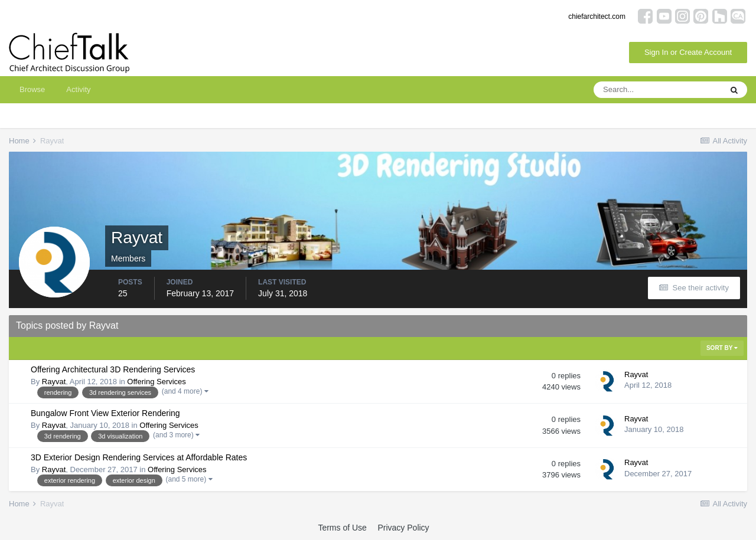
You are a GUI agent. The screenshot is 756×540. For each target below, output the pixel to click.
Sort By (722, 348)
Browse (32, 89)
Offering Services (156, 382)
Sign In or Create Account (688, 52)
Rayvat (54, 382)
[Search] (657, 90)
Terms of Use (342, 528)
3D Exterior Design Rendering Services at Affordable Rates (139, 457)
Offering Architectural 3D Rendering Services (113, 369)
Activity (78, 89)
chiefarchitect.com (597, 17)
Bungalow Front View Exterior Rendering (105, 413)
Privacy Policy (403, 528)
